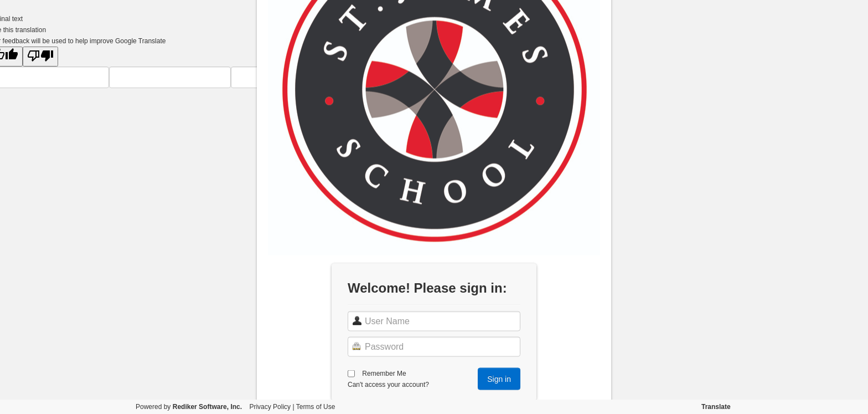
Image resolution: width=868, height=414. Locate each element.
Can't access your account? (388, 384)
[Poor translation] (40, 57)
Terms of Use (316, 407)
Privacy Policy (270, 407)
